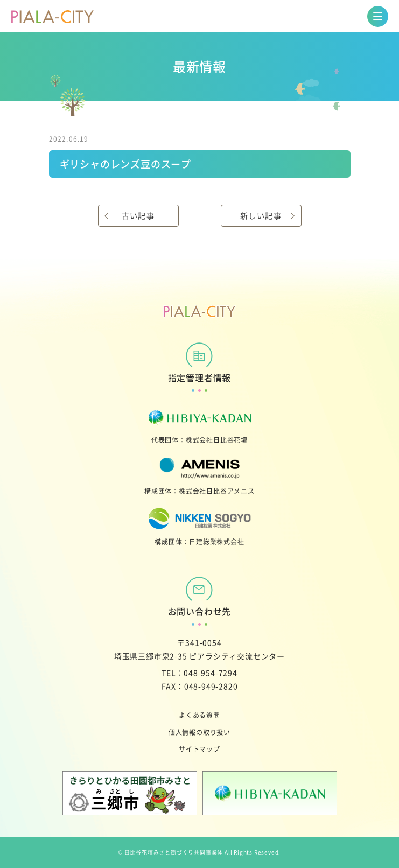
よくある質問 (199, 715)
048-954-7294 (211, 673)
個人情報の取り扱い (199, 732)
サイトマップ (199, 749)
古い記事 (138, 215)
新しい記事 (261, 215)
